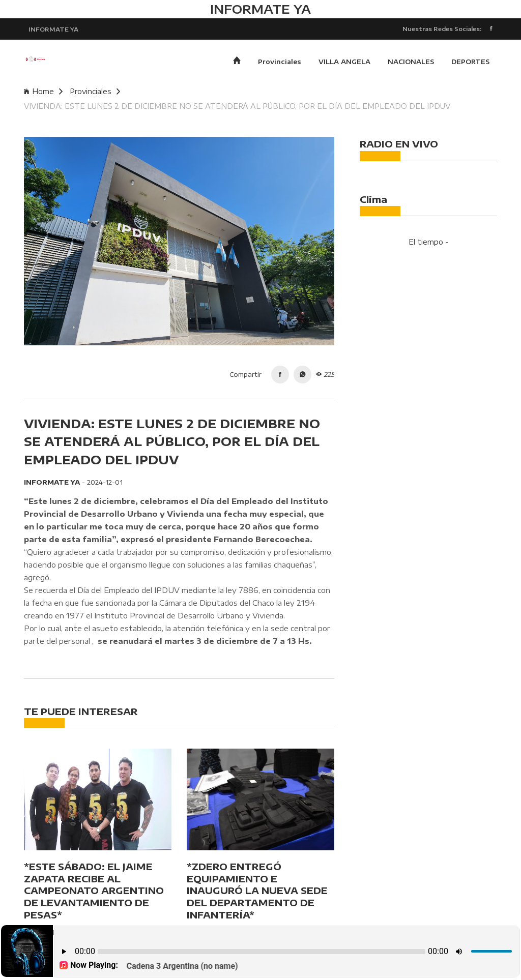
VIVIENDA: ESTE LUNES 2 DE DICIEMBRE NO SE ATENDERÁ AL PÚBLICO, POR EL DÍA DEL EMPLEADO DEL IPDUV (237, 108)
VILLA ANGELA (344, 64)
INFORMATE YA (54, 29)
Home (43, 93)
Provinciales (280, 64)
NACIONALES (411, 64)
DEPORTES (470, 64)
